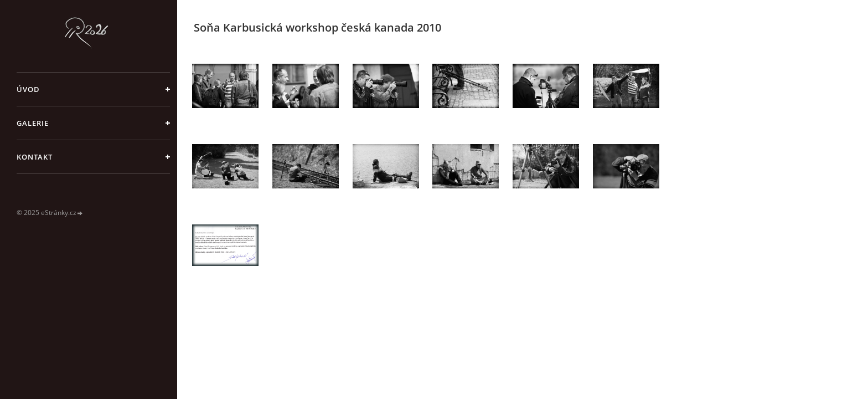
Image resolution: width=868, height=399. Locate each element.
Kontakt (35, 157)
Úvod (28, 89)
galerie (33, 123)
